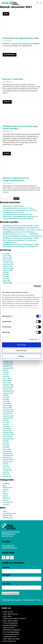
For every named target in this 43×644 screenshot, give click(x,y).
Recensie (6, 500)
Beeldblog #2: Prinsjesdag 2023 (27, 246)
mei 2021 (6, 374)
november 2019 (8, 412)
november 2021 (8, 364)
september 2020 (8, 391)
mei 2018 (6, 445)
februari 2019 (7, 431)
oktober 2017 (7, 458)
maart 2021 (7, 378)
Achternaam (6, 575)
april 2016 (6, 474)
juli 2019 (6, 420)
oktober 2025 (7, 266)
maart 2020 (7, 403)
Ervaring (6, 490)
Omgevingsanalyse (10, 637)
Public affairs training (10, 614)
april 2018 (6, 447)
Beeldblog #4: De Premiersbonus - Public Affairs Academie (23, 230)
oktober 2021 (7, 366)
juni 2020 (6, 397)
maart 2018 (7, 449)
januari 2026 (7, 260)
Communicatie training (11, 634)
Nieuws (5, 494)
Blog (4, 485)
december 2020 (8, 385)
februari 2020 (7, 406)
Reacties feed (7, 515)
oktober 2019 (7, 414)
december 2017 (8, 453)
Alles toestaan (22, 345)
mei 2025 (6, 277)
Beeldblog (6, 483)
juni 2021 (6, 372)
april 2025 (6, 279)
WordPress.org (8, 518)
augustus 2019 (8, 418)
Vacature (6, 504)
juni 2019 (6, 422)
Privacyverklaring (29, 600)
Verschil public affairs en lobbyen (14, 619)
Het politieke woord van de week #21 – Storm (18, 208)
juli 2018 (6, 441)
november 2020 (8, 387)
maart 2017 (7, 468)
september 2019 (8, 416)
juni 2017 (6, 466)
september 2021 (8, 368)
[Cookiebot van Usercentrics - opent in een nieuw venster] (33, 286)
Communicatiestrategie (11, 632)
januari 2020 (7, 408)
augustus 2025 (8, 270)
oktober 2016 (7, 470)
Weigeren (21, 356)
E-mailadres (6, 584)
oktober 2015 (7, 476)
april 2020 (6, 401)
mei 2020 (6, 399)
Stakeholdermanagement (12, 630)
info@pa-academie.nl (9, 548)
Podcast (6, 496)
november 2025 (8, 264)
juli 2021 (6, 370)
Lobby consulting (9, 628)
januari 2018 (7, 451)
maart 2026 (7, 256)
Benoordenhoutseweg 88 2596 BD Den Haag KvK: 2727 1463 (11, 534)
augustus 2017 (8, 462)
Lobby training (8, 612)
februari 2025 (7, 283)
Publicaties (7, 498)
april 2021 (6, 376)
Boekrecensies (8, 488)
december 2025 (8, 262)
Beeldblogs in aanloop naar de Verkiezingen (20, 232)
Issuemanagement (9, 641)
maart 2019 (7, 428)
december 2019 (8, 410)
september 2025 (8, 268)
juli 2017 (6, 464)
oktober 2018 (7, 437)
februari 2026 (7, 258)
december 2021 (8, 362)
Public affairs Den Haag (11, 639)
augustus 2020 (8, 393)
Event (5, 492)
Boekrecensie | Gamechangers (13, 206)
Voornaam (6, 567)
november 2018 (8, 435)
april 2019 (6, 426)
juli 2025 (6, 272)
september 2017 (8, 460)
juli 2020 (6, 395)
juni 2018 (6, 443)
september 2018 (8, 439)
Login (5, 511)
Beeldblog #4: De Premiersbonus (28, 228)
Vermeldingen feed (9, 513)
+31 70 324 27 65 (8, 546)
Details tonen (33, 339)
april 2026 (6, 254)
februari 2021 (7, 381)
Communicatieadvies (10, 623)
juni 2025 (6, 274)
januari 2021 (7, 383)
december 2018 (8, 433)
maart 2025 (7, 281)
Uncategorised (8, 502)
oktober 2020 (7, 389)
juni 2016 (6, 472)
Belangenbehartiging (10, 625)
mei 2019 (6, 424)
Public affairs (7, 616)
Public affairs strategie (10, 621)
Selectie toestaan (21, 351)
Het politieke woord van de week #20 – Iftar (18, 214)
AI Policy (38, 600)
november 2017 (8, 455)
